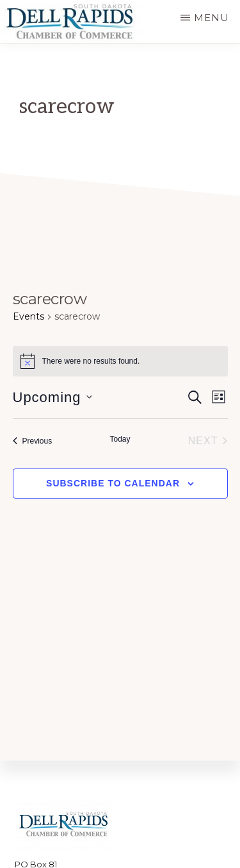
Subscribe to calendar (113, 483)
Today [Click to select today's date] (120, 439)
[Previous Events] (33, 441)
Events (28, 316)
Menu (212, 18)
